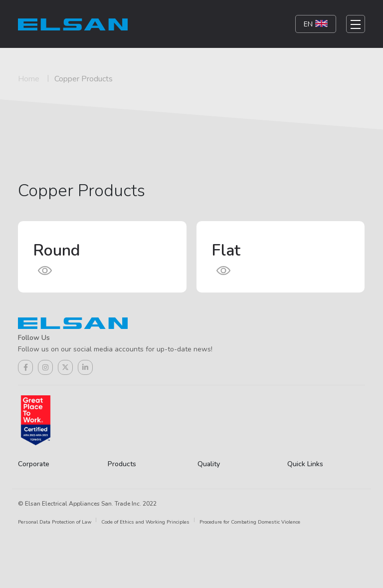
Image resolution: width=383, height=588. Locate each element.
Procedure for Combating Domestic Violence (250, 522)
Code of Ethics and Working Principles (145, 522)
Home (29, 79)
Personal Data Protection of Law (55, 522)
